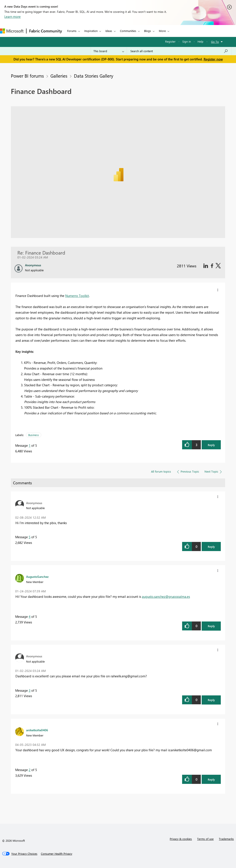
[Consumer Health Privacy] (57, 854)
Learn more (12, 17)
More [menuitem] (162, 31)
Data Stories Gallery (94, 76)
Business (34, 435)
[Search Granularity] (109, 51)
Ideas (109, 31)
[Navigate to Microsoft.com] (12, 31)
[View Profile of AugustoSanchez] (37, 576)
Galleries (59, 76)
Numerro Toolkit (77, 296)
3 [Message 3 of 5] (30, 690)
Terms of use (205, 839)
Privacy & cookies (181, 839)
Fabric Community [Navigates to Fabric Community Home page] (46, 31)
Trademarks (226, 839)
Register (170, 41)
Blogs (148, 31)
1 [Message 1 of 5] (30, 445)
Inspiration (91, 31)
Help (200, 41)
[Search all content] (179, 51)
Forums (72, 31)
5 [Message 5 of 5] (30, 537)
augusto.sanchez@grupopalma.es (166, 596)
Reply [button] (211, 445)
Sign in (187, 41)
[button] (218, 290)
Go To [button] (215, 42)
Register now (213, 59)
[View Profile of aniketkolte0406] (37, 730)
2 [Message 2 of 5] (30, 770)
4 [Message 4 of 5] (30, 616)
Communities (128, 31)
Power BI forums (27, 76)
